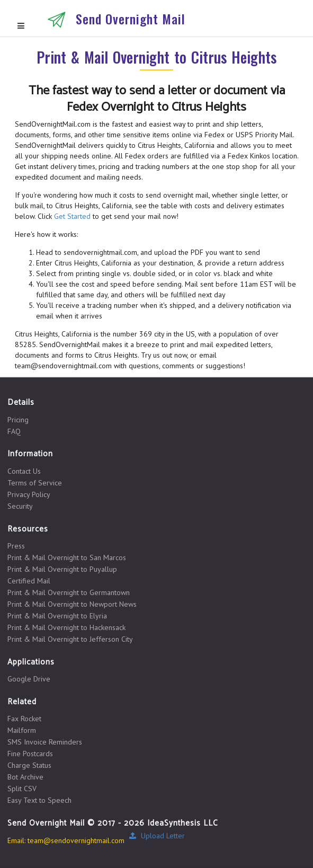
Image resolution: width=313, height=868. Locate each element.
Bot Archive (25, 777)
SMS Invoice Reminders (45, 742)
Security (20, 506)
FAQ (14, 431)
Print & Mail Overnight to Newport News (72, 604)
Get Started (72, 216)
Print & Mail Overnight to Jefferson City (70, 639)
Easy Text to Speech (39, 800)
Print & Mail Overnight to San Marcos (67, 557)
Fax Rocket (24, 719)
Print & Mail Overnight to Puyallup (62, 569)
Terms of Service (35, 483)
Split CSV (22, 789)
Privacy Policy (29, 494)
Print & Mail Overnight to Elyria (57, 616)
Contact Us (24, 471)
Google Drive (29, 679)
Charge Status (29, 765)
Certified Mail (29, 581)
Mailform (22, 730)
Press (16, 546)
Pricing (18, 420)
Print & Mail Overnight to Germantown (69, 592)
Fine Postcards (30, 754)
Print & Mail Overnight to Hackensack (66, 627)
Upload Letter (156, 836)
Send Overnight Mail (131, 19)
